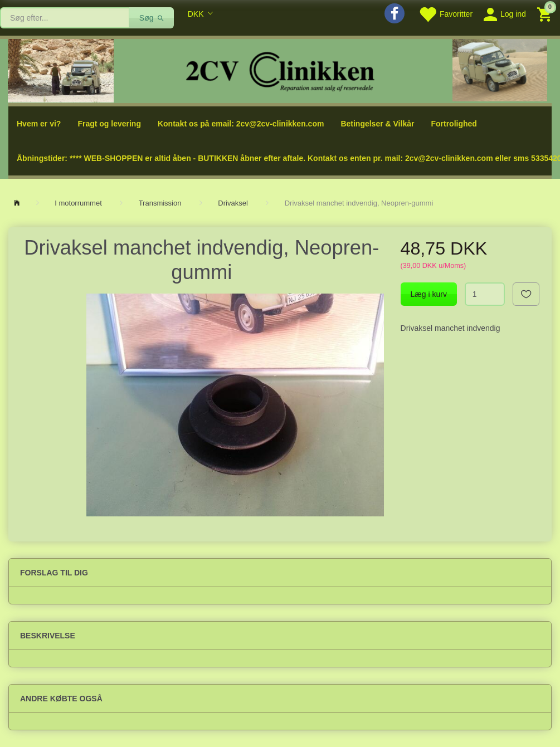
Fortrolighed (454, 124)
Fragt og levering (109, 124)
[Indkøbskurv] (546, 14)
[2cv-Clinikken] (280, 70)
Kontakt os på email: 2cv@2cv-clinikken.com (241, 124)
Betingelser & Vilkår (377, 124)
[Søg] (152, 18)
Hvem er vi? (39, 124)
